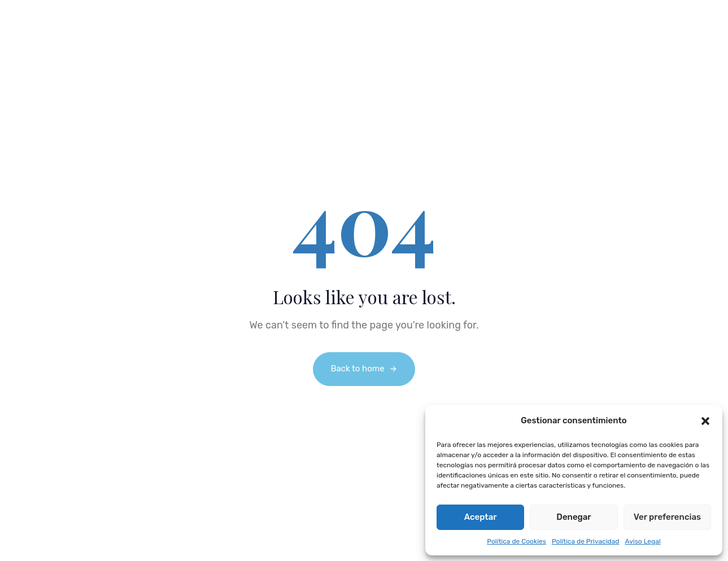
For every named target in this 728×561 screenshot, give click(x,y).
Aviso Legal (642, 541)
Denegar (574, 517)
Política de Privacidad (586, 541)
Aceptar (481, 517)
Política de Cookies (516, 541)
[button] (705, 421)
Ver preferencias (667, 517)
